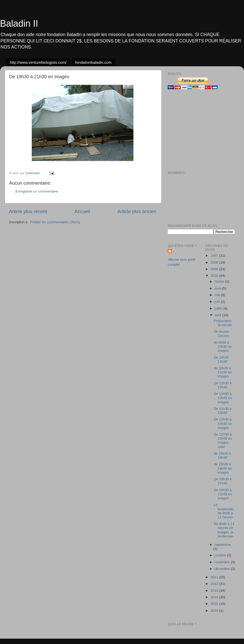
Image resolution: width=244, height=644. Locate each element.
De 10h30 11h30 (221, 359)
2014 (215, 597)
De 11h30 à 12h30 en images (223, 398)
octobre (221, 555)
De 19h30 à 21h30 (223, 481)
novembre (223, 562)
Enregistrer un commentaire (37, 191)
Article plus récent (28, 211)
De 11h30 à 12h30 (223, 385)
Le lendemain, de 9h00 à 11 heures (224, 511)
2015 (215, 604)
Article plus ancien (137, 211)
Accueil (82, 211)
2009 (215, 269)
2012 (215, 584)
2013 (215, 591)
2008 (215, 262)
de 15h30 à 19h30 (222, 455)
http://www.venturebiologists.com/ (38, 62)
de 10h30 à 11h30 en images (223, 372)
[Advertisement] (200, 130)
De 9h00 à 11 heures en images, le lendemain (224, 530)
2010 (215, 276)
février (220, 281)
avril (218, 288)
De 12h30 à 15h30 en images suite (223, 441)
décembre (223, 569)
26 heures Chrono (221, 334)
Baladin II (19, 23)
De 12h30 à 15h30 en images (223, 423)
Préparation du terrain (223, 323)
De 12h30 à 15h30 (223, 411)
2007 (215, 256)
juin (218, 302)
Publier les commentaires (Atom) (55, 222)
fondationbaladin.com (93, 62)
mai (218, 295)
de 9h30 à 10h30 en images (223, 347)
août (219, 315)
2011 (215, 577)
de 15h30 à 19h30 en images (223, 468)
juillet (219, 308)
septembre (223, 545)
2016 (215, 611)
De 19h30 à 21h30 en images (223, 494)
